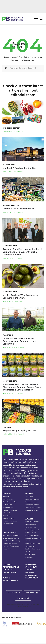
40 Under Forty (31, 527)
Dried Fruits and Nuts (11, 538)
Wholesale (7, 513)
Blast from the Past (10, 502)
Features (6, 496)
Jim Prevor (29, 496)
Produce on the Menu (33, 510)
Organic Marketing (10, 543)
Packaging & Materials (11, 535)
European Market (32, 502)
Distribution (7, 505)
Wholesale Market (32, 505)
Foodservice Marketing (11, 541)
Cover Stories (8, 499)
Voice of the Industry (33, 507)
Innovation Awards (32, 535)
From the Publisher (33, 499)
